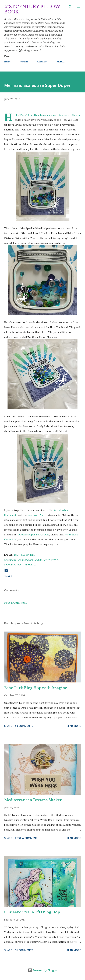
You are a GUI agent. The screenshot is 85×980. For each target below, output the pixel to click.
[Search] (70, 6)
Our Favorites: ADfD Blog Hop (32, 912)
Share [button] (8, 576)
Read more (74, 726)
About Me (42, 62)
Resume (24, 62)
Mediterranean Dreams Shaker (33, 800)
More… (61, 62)
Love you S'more (37, 515)
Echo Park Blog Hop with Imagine (36, 688)
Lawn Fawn (51, 560)
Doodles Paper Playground (33, 535)
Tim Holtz (29, 564)
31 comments (24, 950)
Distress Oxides (24, 555)
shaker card (13, 564)
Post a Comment (15, 603)
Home (7, 62)
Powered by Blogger (42, 970)
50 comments (24, 726)
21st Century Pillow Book (32, 9)
